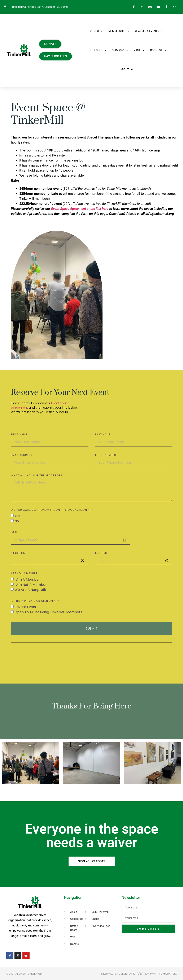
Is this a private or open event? (35, 601)
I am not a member (31, 584)
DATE (14, 532)
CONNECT (158, 50)
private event (25, 607)
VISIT (139, 50)
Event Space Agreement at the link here (80, 209)
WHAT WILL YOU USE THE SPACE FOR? (37, 476)
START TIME (19, 553)
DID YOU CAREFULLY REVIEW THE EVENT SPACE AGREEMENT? (52, 510)
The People (97, 50)
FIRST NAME (19, 435)
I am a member (27, 579)
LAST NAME (103, 435)
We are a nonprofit (30, 590)
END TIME (101, 553)
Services (120, 50)
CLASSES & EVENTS (149, 31)
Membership (119, 31)
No (17, 521)
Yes (17, 516)
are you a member (24, 574)
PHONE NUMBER (106, 455)
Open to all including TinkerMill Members (48, 612)
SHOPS (96, 31)
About (127, 70)
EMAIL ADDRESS (22, 455)
